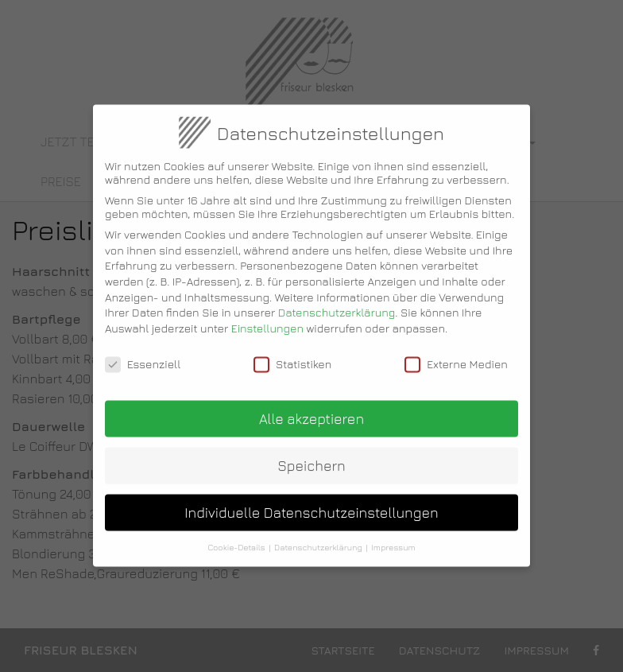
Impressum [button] (393, 538)
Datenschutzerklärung (337, 303)
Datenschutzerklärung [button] (318, 538)
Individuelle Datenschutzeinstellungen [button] (311, 503)
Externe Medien (456, 354)
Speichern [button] (311, 456)
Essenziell (143, 354)
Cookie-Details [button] (236, 538)
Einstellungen (267, 319)
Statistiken (292, 354)
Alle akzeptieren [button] (311, 409)
